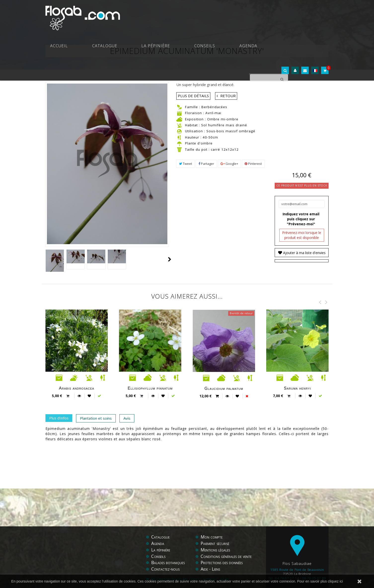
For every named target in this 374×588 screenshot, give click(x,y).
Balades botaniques (169, 563)
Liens (217, 569)
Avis (127, 418)
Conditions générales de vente (228, 556)
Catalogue (162, 15)
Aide (205, 569)
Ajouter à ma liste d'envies (304, 253)
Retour (228, 96)
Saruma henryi (297, 388)
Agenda (257, 15)
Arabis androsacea (76, 388)
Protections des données (223, 563)
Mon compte (212, 537)
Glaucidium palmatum (224, 388)
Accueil (133, 15)
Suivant (170, 259)
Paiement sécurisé (216, 543)
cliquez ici (335, 581)
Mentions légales (216, 550)
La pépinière (197, 15)
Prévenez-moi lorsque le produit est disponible (302, 235)
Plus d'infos (59, 418)
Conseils (229, 15)
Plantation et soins (96, 418)
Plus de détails (193, 96)
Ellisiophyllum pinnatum (150, 388)
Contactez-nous (166, 569)
